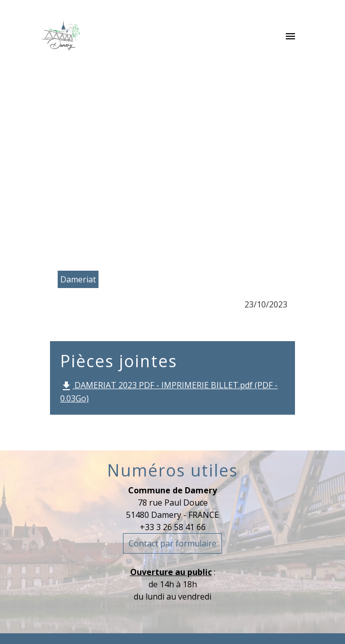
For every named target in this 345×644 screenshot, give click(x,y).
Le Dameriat (206, 160)
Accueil (67, 160)
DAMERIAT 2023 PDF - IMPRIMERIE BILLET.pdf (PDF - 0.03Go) (169, 392)
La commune (131, 160)
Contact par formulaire (172, 543)
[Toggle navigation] (290, 37)
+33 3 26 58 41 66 (173, 527)
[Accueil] (61, 37)
